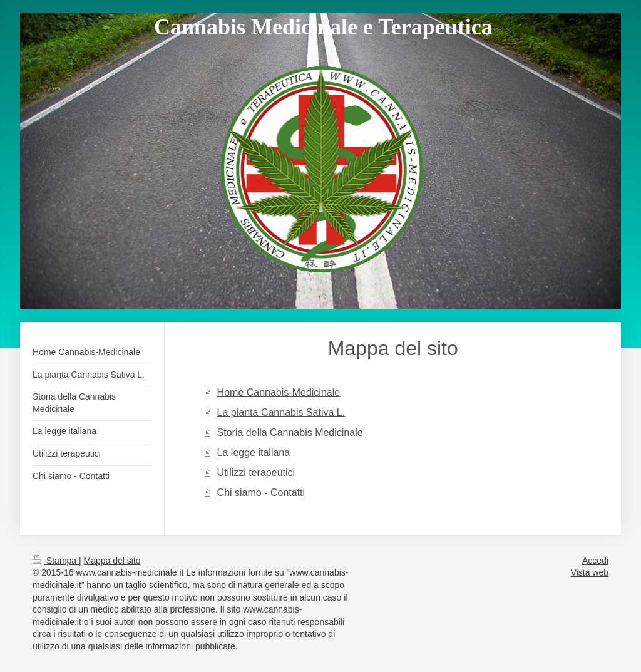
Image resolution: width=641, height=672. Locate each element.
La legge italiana (254, 452)
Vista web (590, 572)
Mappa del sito (112, 561)
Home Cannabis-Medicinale (279, 392)
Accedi (595, 561)
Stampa (56, 561)
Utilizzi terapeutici (256, 473)
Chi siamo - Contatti (261, 493)
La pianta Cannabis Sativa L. (281, 412)
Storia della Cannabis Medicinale (290, 432)
